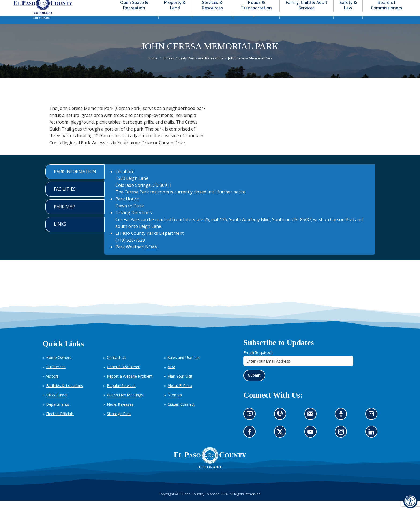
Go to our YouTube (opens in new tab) (312, 443)
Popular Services (121, 395)
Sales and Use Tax (184, 367)
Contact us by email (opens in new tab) (312, 425)
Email (258, 362)
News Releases (120, 414)
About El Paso (180, 395)
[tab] (75, 181)
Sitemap (175, 405)
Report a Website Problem (130, 386)
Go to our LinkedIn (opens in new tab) (373, 443)
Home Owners (59, 367)
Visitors (52, 386)
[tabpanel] (240, 219)
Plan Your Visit (180, 386)
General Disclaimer (123, 376)
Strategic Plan (119, 423)
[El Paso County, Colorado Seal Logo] (210, 467)
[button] (386, 5)
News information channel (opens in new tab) (251, 425)
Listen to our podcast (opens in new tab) (342, 425)
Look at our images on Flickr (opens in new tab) (373, 425)
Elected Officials (60, 423)
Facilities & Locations (65, 395)
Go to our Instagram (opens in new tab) (343, 443)
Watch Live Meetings (125, 405)
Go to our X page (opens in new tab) (281, 443)
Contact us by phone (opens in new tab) (281, 425)
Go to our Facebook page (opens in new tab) (251, 443)
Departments (58, 414)
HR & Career (57, 405)
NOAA (151, 256)
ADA (172, 376)
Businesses (56, 376)
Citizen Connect (181, 414)
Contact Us (117, 367)
